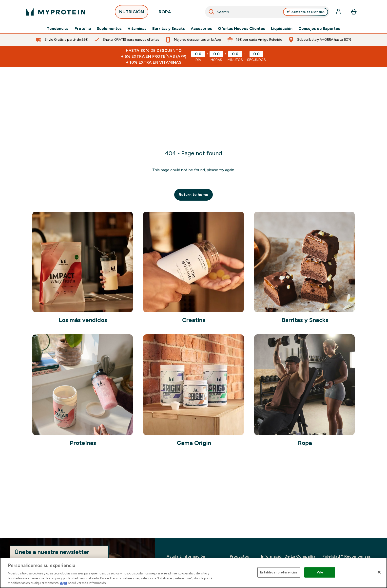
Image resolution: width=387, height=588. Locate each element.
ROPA (165, 13)
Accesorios (201, 29)
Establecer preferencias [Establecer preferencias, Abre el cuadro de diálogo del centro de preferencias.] (279, 572)
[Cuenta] (339, 12)
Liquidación (282, 29)
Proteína (83, 29)
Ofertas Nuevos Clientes (242, 29)
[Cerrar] (379, 572)
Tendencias (58, 29)
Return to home (193, 195)
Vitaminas (137, 29)
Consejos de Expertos (319, 29)
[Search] (212, 12)
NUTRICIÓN (132, 13)
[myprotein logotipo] (56, 12)
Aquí (64, 583)
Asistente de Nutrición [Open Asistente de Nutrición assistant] (306, 12)
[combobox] (267, 12)
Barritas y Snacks (169, 29)
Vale (320, 572)
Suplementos (109, 29)
